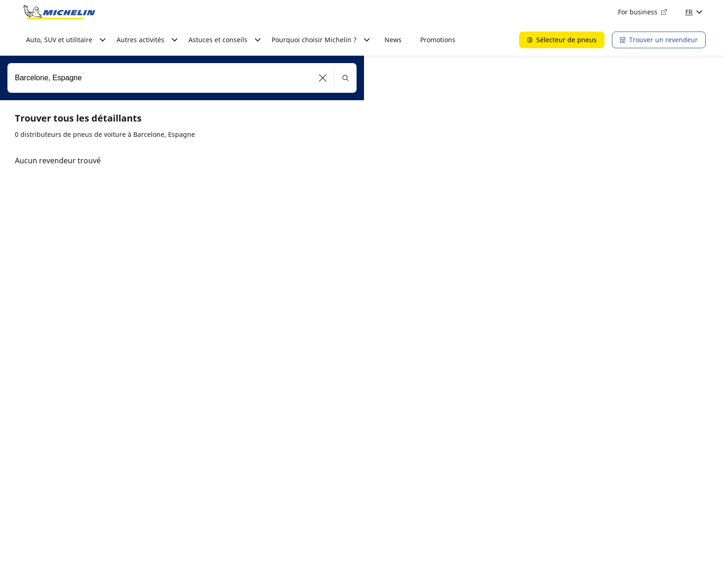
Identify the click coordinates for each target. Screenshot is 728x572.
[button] (323, 78)
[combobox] (182, 78)
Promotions (438, 40)
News (393, 40)
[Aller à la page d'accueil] (59, 12)
